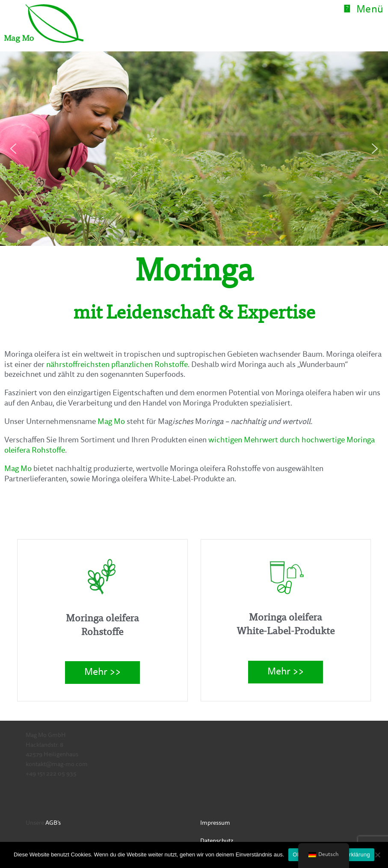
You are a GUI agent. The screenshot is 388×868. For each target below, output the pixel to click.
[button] (13, 149)
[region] (194, 149)
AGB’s (53, 823)
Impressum (215, 823)
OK (297, 855)
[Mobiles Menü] (363, 10)
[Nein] (377, 855)
